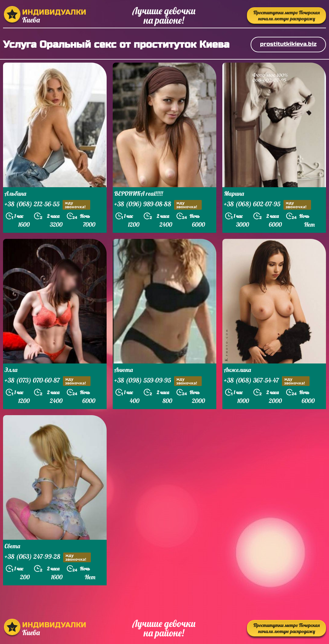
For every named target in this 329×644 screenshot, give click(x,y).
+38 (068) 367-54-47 (267, 381)
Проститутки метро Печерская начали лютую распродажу (287, 15)
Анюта (123, 370)
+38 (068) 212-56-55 (47, 205)
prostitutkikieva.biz (288, 44)
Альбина (15, 193)
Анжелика (237, 370)
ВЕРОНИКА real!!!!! (139, 193)
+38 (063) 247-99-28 (48, 557)
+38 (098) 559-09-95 (158, 381)
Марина (234, 193)
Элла (11, 370)
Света (12, 546)
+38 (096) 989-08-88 (158, 205)
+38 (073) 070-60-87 (48, 381)
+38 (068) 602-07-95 (267, 205)
